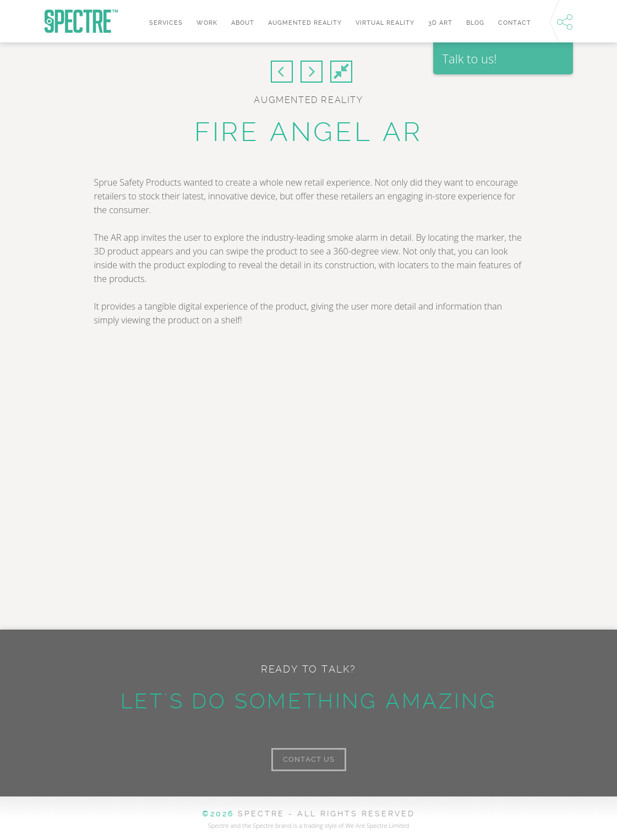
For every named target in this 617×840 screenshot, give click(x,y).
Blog (475, 23)
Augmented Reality (305, 23)
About (243, 23)
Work (207, 23)
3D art (440, 23)
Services (166, 23)
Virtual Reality (385, 23)
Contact (515, 23)
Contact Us (309, 759)
